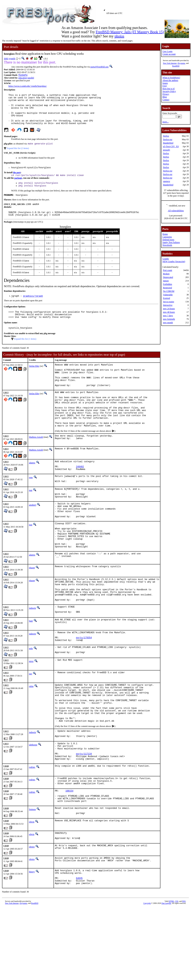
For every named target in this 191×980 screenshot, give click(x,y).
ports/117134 (84, 815)
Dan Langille (166, 976)
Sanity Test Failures (171, 242)
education (23, 78)
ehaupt (32, 608)
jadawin (32, 653)
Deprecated (168, 277)
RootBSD (176, 66)
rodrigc (32, 830)
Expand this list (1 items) (25, 352)
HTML (171, 974)
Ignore (166, 281)
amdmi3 (33, 537)
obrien (32, 916)
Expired (166, 298)
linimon (32, 876)
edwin (32, 890)
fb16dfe (23, 75)
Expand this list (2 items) (18, 156)
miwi (31, 711)
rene (31, 506)
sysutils (12, 59)
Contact (166, 100)
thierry (32, 941)
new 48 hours (169, 312)
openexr (167, 181)
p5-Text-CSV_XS (171, 146)
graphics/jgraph (33, 307)
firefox (166, 136)
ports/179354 (84, 685)
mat (31, 520)
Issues (165, 83)
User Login (167, 51)
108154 (69, 855)
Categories (167, 237)
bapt (31, 667)
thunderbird (168, 143)
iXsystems (181, 63)
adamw (32, 489)
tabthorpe (33, 804)
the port (17, 180)
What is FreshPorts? (171, 78)
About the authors (170, 80)
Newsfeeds (167, 245)
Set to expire (169, 302)
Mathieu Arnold (36, 463)
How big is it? (169, 89)
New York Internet (170, 63)
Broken (166, 274)
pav (31, 723)
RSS (184, 974)
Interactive (168, 305)
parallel (31, 78)
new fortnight (169, 319)
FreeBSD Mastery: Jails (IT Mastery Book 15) (130, 32)
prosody (167, 150)
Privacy (166, 94)
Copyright (147, 976)
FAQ (165, 86)
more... (166, 122)
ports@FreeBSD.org (99, 67)
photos (119, 36)
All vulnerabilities (176, 211)
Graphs (166, 259)
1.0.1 (6, 59)
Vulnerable (168, 295)
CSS (177, 974)
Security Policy (169, 91)
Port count (168, 270)
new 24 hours (169, 309)
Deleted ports (168, 240)
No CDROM (169, 291)
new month (168, 323)
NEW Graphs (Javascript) (174, 261)
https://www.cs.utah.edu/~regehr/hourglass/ (27, 86)
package (18, 186)
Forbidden (167, 284)
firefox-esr (168, 139)
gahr (31, 697)
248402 (80, 494)
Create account (169, 54)
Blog (165, 97)
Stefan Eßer (34, 380)
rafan (31, 736)
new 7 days (168, 316)
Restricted (167, 288)
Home (165, 234)
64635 (79, 950)
